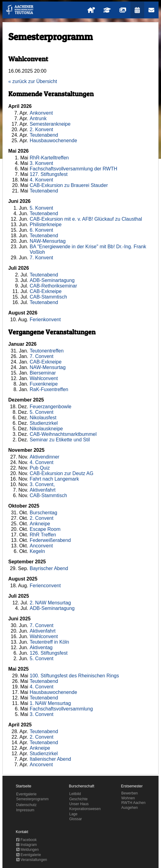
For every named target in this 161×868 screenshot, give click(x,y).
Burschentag (43, 513)
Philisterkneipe (46, 225)
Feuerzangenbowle (51, 407)
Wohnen (128, 798)
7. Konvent (41, 258)
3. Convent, (42, 484)
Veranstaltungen (32, 860)
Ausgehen (129, 808)
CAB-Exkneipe (46, 291)
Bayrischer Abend (49, 568)
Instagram (27, 845)
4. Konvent (41, 180)
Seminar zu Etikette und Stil (60, 440)
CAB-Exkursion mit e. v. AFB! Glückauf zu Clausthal (86, 219)
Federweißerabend (50, 540)
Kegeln (37, 551)
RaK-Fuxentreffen (49, 389)
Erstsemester (132, 786)
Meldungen (28, 850)
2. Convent (41, 518)
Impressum (25, 810)
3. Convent (41, 714)
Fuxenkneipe (44, 384)
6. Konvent (41, 230)
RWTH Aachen (133, 803)
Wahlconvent (44, 378)
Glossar (75, 819)
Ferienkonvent (45, 320)
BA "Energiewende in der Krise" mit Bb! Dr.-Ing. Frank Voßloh (88, 249)
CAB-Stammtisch (48, 297)
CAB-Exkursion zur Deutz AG (62, 473)
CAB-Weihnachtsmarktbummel (63, 434)
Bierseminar (43, 373)
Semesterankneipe (50, 124)
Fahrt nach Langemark (54, 479)
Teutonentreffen (47, 351)
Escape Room (45, 529)
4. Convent (41, 462)
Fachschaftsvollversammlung (61, 709)
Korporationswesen (85, 809)
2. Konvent (41, 129)
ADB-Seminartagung (52, 280)
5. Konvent (41, 208)
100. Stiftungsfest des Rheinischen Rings (74, 676)
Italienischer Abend (50, 759)
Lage (73, 814)
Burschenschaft (82, 786)
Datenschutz (26, 805)
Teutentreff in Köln (49, 642)
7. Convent (41, 356)
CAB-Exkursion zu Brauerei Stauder (69, 185)
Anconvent (41, 546)
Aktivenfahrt (43, 490)
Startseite (24, 786)
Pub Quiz (40, 468)
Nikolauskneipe (46, 429)
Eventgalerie (26, 794)
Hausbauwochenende (53, 141)
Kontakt (22, 832)
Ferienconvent (45, 586)
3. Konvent (41, 163)
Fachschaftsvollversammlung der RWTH (73, 169)
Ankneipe (40, 524)
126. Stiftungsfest (49, 653)
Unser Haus (79, 804)
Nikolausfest (43, 418)
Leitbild (75, 794)
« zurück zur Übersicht (33, 81)
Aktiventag (41, 647)
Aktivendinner (45, 457)
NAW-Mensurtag (48, 241)
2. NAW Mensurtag (50, 603)
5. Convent (41, 412)
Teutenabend (44, 135)
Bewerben (129, 793)
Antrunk (38, 118)
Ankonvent (41, 113)
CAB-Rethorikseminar (53, 286)
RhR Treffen (43, 535)
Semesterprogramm (32, 799)
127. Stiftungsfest (49, 174)
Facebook (26, 840)
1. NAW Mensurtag (50, 703)
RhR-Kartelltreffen (49, 158)
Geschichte (78, 799)
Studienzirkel (44, 423)
